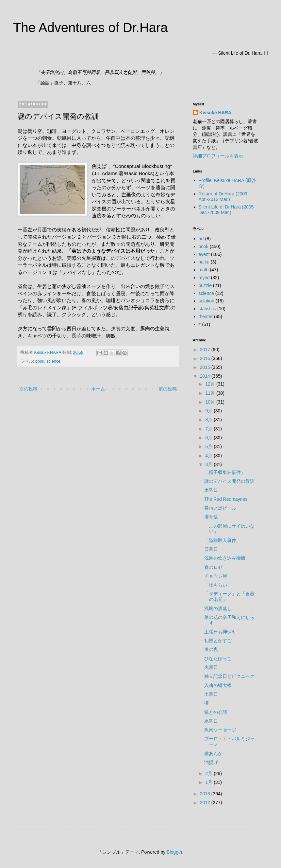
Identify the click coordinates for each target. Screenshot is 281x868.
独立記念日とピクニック (229, 676)
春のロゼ (213, 567)
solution (207, 301)
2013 (206, 794)
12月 (211, 384)
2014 (206, 376)
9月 (209, 411)
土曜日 (211, 490)
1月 (209, 782)
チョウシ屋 (216, 576)
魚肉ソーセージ (220, 730)
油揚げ (211, 762)
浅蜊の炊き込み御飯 (225, 558)
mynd (204, 278)
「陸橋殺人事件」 (223, 540)
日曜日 (211, 549)
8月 (209, 420)
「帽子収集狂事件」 (225, 472)
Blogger (174, 852)
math (204, 270)
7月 (209, 429)
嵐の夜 (211, 649)
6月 (209, 438)
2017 (206, 350)
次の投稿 (28, 389)
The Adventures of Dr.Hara (91, 27)
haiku (204, 262)
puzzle (205, 285)
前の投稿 (168, 389)
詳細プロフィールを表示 (218, 156)
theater (206, 316)
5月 (209, 446)
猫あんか (213, 753)
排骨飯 (211, 517)
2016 (206, 358)
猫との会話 (216, 712)
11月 (211, 393)
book (40, 361)
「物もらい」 (218, 585)
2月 (209, 773)
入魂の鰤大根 (218, 685)
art (201, 239)
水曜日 (211, 721)
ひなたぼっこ (218, 659)
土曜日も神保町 (220, 632)
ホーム (98, 389)
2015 (206, 367)
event (204, 254)
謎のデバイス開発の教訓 (229, 481)
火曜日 (211, 667)
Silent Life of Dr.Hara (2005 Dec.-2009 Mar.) (226, 210)
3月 (209, 464)
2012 (206, 803)
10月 (211, 402)
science (53, 361)
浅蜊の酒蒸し (218, 608)
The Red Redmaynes (226, 499)
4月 (209, 456)
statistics (207, 309)
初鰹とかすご (218, 641)
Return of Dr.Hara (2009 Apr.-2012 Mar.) (223, 197)
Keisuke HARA (215, 113)
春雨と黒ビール (220, 508)
